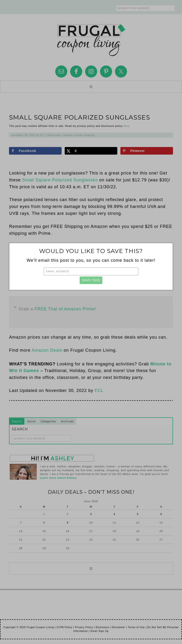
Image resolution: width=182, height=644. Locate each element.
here (126, 126)
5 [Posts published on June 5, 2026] (138, 514)
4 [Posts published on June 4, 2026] (114, 514)
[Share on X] (91, 151)
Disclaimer (119, 627)
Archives (67, 421)
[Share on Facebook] (35, 151)
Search (17, 421)
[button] (91, 87)
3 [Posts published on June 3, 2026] (91, 514)
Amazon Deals (47, 350)
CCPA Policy (64, 627)
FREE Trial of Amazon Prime (65, 309)
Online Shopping (85, 135)
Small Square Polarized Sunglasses (60, 180)
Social (31, 421)
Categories (48, 421)
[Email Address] (91, 271)
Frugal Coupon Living (91, 38)
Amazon (68, 135)
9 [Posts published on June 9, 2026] (68, 523)
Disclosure (102, 627)
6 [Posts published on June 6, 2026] (161, 514)
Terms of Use (136, 627)
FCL (99, 391)
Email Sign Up (100, 631)
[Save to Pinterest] (147, 151)
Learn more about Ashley (58, 478)
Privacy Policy (84, 627)
